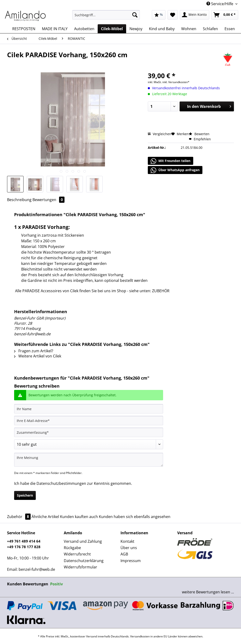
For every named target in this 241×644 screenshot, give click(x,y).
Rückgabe (72, 548)
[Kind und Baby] (162, 29)
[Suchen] (135, 15)
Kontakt (127, 541)
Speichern (25, 495)
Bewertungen (48, 200)
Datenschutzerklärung (84, 561)
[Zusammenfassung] (89, 432)
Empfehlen (200, 139)
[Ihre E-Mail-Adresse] (89, 421)
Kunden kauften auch (79, 517)
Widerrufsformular (80, 567)
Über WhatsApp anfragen (175, 170)
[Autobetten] (84, 29)
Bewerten (199, 134)
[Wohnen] (189, 29)
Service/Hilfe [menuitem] (220, 4)
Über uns (129, 548)
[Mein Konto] (195, 15)
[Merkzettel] (173, 15)
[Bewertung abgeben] (89, 444)
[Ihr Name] (89, 409)
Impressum (131, 561)
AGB (124, 554)
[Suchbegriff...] (106, 15)
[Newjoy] (136, 29)
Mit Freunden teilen (171, 161)
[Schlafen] (210, 29)
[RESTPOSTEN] (24, 29)
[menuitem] (106, 17)
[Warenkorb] (225, 15)
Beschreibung (19, 200)
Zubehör (19, 517)
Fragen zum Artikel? (34, 351)
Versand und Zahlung (83, 541)
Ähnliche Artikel (45, 517)
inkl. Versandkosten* (176, 82)
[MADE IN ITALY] (55, 29)
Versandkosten (140, 636)
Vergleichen (160, 134)
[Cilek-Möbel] (112, 29)
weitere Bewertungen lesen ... (208, 592)
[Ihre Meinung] (89, 460)
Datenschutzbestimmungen (61, 483)
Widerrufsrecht (77, 554)
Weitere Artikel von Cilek (38, 356)
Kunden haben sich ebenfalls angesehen (135, 517)
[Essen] (230, 29)
